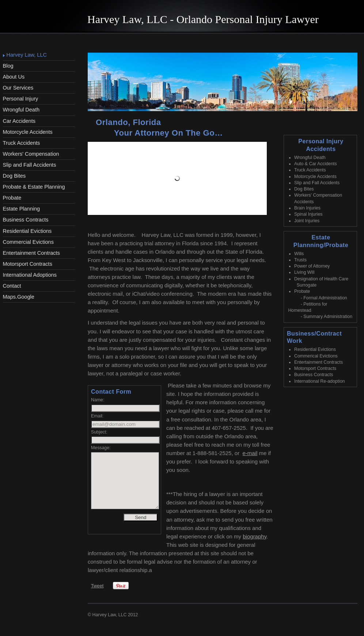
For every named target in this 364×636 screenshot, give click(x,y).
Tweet (97, 586)
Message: (101, 448)
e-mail (250, 453)
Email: (97, 416)
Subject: (99, 432)
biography (255, 536)
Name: (98, 400)
